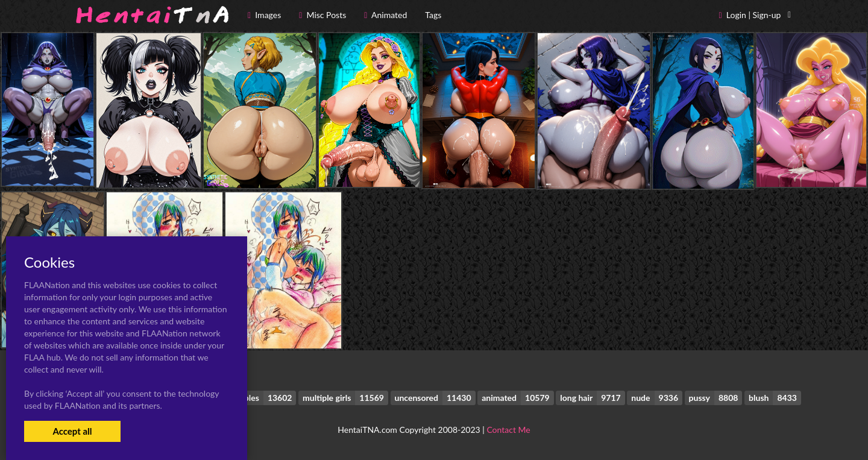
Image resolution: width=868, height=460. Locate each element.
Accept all (72, 431)
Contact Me (508, 430)
